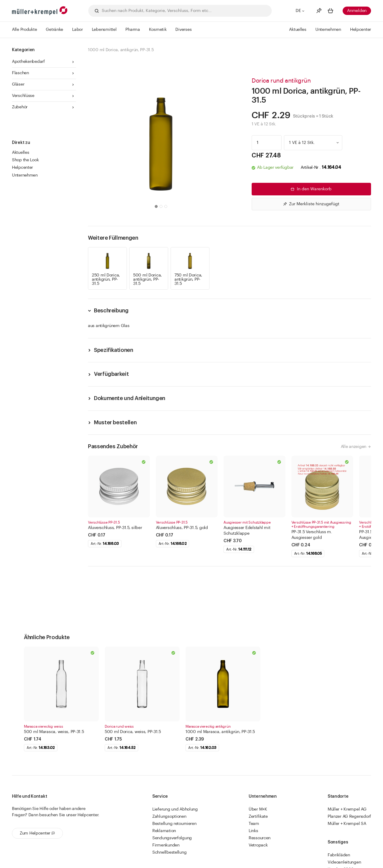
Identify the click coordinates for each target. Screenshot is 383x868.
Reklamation (164, 831)
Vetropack (258, 845)
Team (254, 824)
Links (253, 831)
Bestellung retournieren (174, 824)
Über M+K (258, 809)
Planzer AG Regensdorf (349, 817)
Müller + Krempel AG (347, 809)
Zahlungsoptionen (169, 817)
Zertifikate (258, 817)
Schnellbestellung (169, 852)
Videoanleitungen (344, 862)
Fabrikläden (339, 855)
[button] (156, 206)
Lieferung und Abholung (175, 809)
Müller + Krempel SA (347, 824)
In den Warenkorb (311, 189)
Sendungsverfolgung (172, 838)
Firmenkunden (166, 845)
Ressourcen (260, 838)
